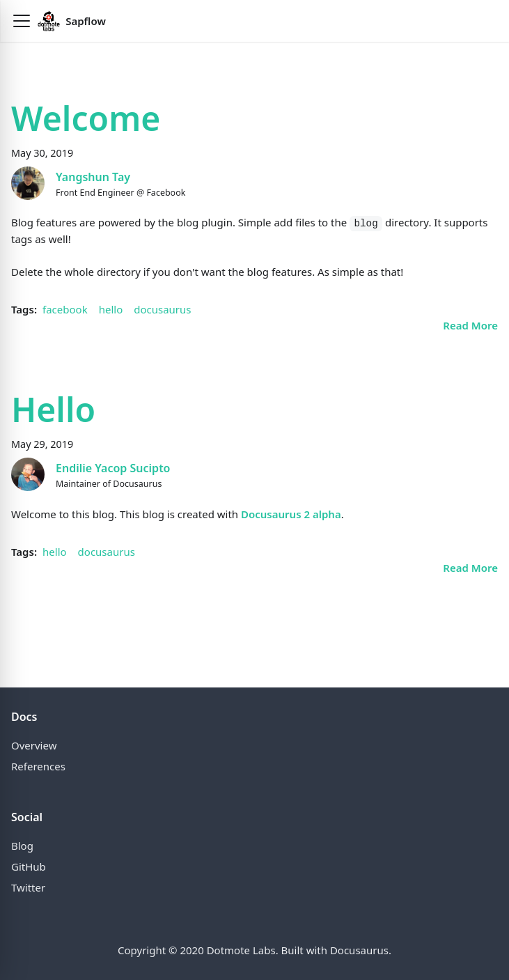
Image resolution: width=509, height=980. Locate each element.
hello (111, 309)
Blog (22, 846)
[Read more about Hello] (470, 568)
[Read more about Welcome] (470, 325)
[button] (22, 21)
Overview (34, 745)
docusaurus (162, 309)
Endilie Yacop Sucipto (113, 468)
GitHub (29, 866)
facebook (65, 309)
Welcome (86, 118)
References (38, 766)
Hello (53, 409)
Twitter (28, 887)
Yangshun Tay (93, 177)
